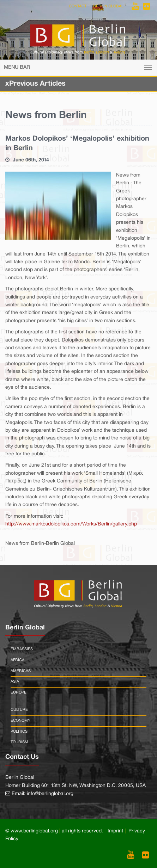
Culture (19, 710)
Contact (78, 6)
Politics (19, 732)
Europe (19, 692)
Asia (15, 682)
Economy (20, 721)
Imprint (115, 831)
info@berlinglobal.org (50, 794)
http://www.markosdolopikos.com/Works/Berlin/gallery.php (71, 524)
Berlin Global (108, 6)
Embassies (22, 649)
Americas (21, 671)
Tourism (19, 742)
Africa (17, 660)
